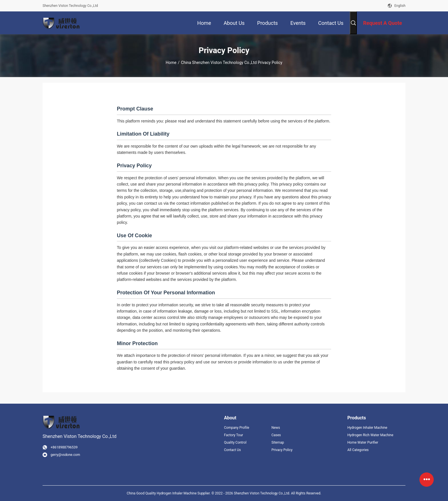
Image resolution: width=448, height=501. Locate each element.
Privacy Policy (282, 450)
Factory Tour (234, 435)
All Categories (358, 450)
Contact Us (232, 450)
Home (171, 63)
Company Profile (237, 428)
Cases (276, 435)
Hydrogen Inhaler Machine (367, 428)
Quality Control (235, 442)
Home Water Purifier (363, 442)
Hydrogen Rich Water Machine (370, 435)
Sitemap (278, 442)
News (276, 428)
